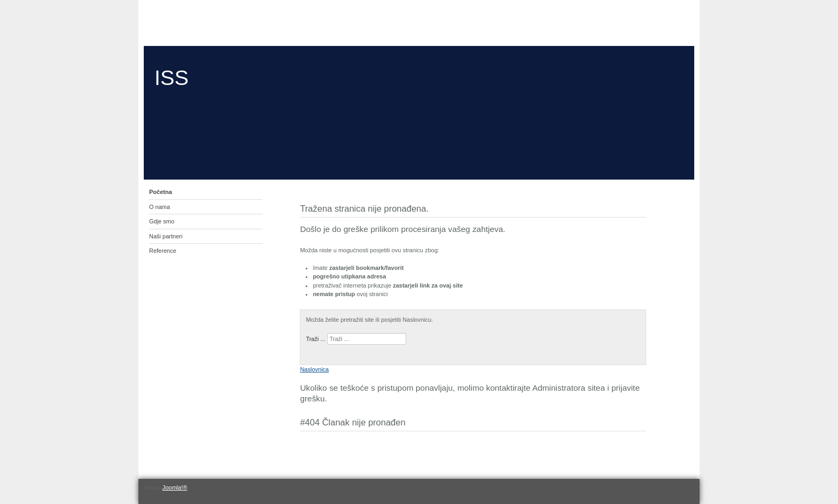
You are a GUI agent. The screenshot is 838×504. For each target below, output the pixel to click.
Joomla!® (175, 487)
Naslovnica (314, 369)
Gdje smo (162, 221)
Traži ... (315, 339)
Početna (161, 192)
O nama (160, 207)
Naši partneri (166, 236)
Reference (163, 251)
